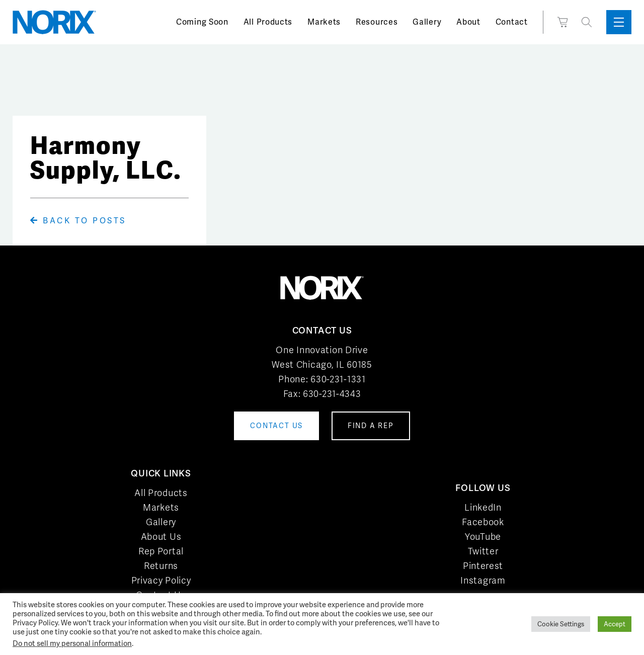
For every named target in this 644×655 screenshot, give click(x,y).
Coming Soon (202, 22)
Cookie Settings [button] (561, 624)
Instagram (483, 580)
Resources (377, 22)
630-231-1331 (338, 379)
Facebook (483, 522)
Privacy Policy (161, 580)
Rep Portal (161, 551)
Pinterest (483, 566)
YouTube (483, 537)
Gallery (427, 22)
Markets (324, 22)
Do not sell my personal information (72, 643)
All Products (268, 22)
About (468, 22)
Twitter (483, 551)
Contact (512, 22)
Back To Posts (78, 221)
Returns (161, 566)
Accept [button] (615, 624)
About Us (161, 537)
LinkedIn (483, 507)
